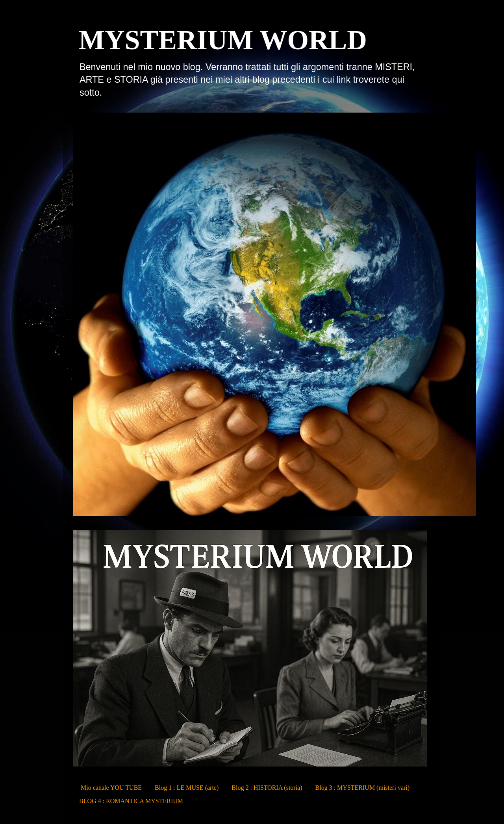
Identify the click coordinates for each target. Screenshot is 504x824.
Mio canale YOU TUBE (111, 788)
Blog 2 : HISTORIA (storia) (267, 788)
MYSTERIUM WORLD (223, 40)
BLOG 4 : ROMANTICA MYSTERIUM (131, 801)
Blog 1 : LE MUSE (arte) (187, 788)
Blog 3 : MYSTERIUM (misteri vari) (363, 788)
